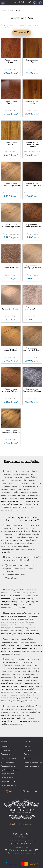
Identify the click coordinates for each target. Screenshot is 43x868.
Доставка (28, 750)
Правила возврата (31, 766)
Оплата (27, 754)
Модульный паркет (9, 785)
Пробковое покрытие (10, 770)
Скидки (27, 747)
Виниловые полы (8, 762)
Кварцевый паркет (8, 766)
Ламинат (4, 747)
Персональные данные (33, 762)
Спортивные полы (8, 774)
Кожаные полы (7, 778)
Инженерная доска (9, 758)
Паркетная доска (8, 754)
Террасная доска (8, 782)
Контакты (27, 758)
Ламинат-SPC (6, 750)
